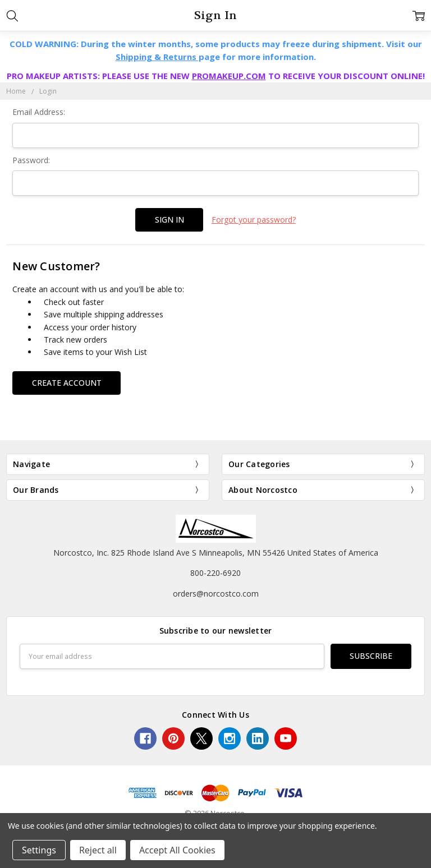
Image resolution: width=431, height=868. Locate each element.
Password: (31, 160)
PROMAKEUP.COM (229, 76)
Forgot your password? (254, 220)
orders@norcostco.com (216, 593)
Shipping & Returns (157, 57)
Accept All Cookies (177, 850)
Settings (39, 850)
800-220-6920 (215, 573)
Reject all (98, 850)
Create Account (67, 383)
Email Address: (39, 112)
